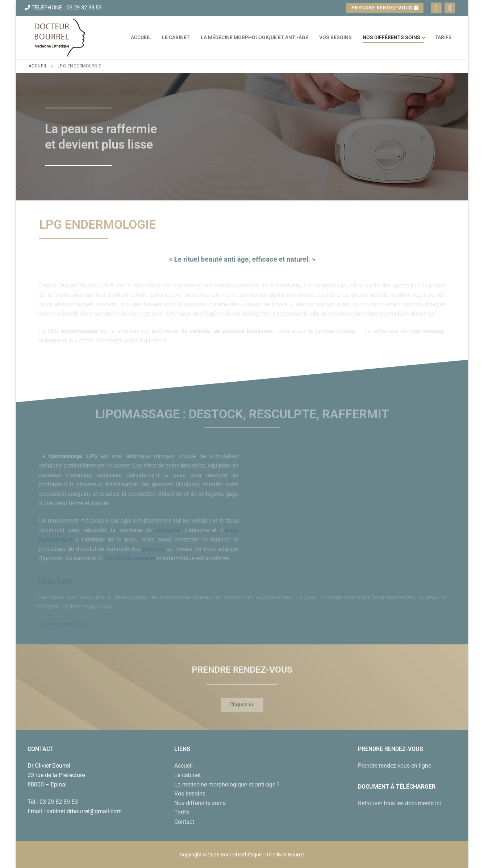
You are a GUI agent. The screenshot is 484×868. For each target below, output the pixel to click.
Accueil (38, 66)
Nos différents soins (200, 803)
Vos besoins (190, 794)
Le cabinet (187, 775)
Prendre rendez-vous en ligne (395, 766)
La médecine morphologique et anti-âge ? (227, 784)
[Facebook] (436, 8)
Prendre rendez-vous (385, 8)
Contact (184, 822)
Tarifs (182, 812)
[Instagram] (450, 8)
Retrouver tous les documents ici (399, 803)
